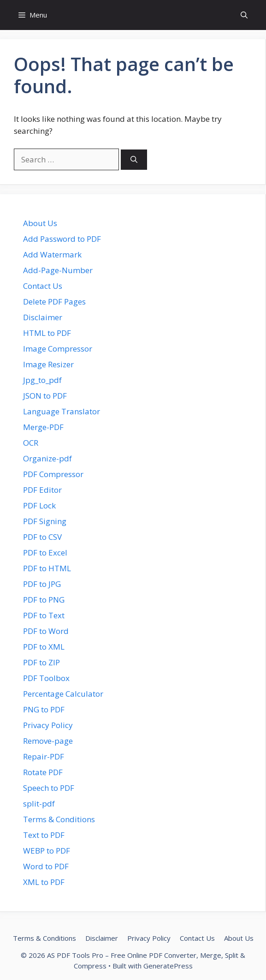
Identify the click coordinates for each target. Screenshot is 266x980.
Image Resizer (48, 364)
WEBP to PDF (47, 851)
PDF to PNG (44, 600)
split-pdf (39, 804)
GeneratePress (168, 966)
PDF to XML (44, 647)
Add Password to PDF (62, 239)
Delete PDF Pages (54, 302)
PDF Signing (45, 521)
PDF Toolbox (46, 678)
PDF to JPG (42, 584)
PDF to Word (46, 631)
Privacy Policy (48, 725)
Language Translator (62, 411)
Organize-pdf (47, 458)
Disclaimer (43, 317)
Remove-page (48, 741)
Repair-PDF (44, 756)
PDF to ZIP (41, 662)
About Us (40, 223)
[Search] (134, 160)
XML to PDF (44, 882)
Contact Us (43, 286)
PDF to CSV (42, 537)
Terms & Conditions (59, 819)
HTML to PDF (47, 333)
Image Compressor (58, 349)
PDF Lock (39, 505)
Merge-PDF (43, 427)
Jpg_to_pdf (42, 380)
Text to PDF (44, 835)
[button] (244, 15)
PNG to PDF (44, 709)
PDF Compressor (53, 474)
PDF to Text (44, 615)
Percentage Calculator (63, 694)
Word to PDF (46, 866)
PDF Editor (42, 490)
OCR (31, 443)
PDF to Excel (45, 553)
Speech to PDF (49, 788)
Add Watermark (52, 254)
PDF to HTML (47, 568)
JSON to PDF (45, 396)
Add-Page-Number (58, 270)
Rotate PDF (43, 772)
